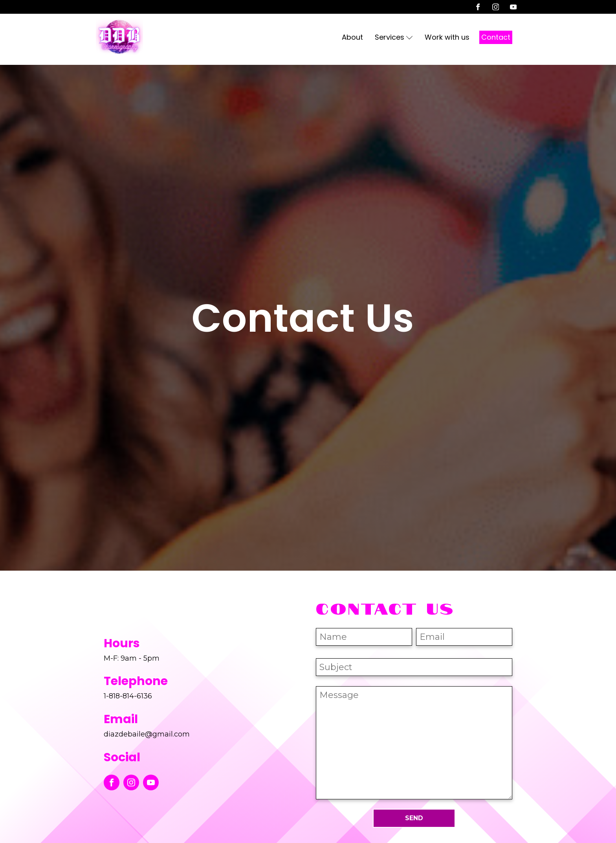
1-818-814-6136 (128, 696)
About (352, 37)
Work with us (447, 37)
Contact (496, 37)
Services (394, 37)
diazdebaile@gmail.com (147, 734)
